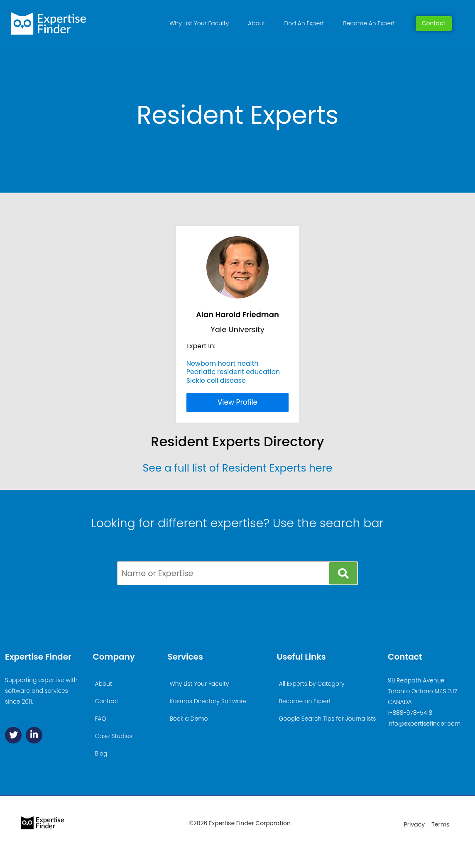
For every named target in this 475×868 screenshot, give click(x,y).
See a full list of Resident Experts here (238, 468)
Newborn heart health (223, 363)
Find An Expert (304, 23)
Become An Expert (369, 23)
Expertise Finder (38, 657)
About (256, 23)
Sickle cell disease (216, 380)
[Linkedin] (34, 735)
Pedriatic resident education (233, 372)
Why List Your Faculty (199, 23)
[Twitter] (13, 735)
